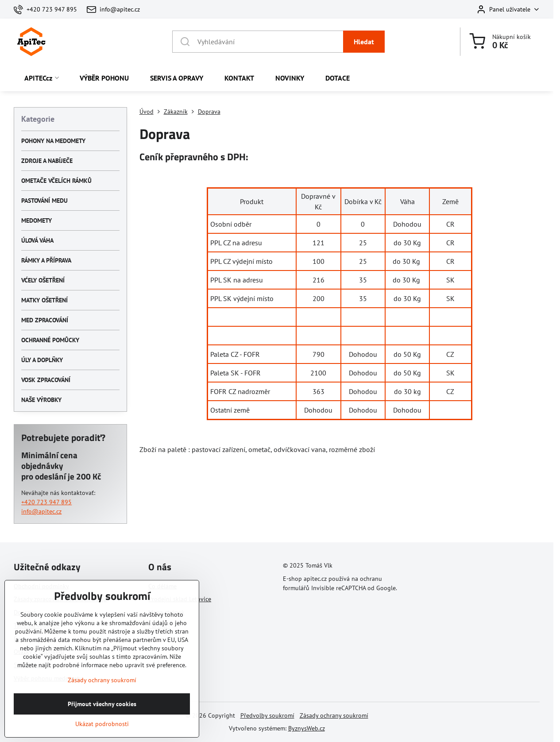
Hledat (364, 42)
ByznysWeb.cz (307, 728)
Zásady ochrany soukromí (334, 715)
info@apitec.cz (41, 511)
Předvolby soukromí (267, 715)
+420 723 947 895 (46, 502)
